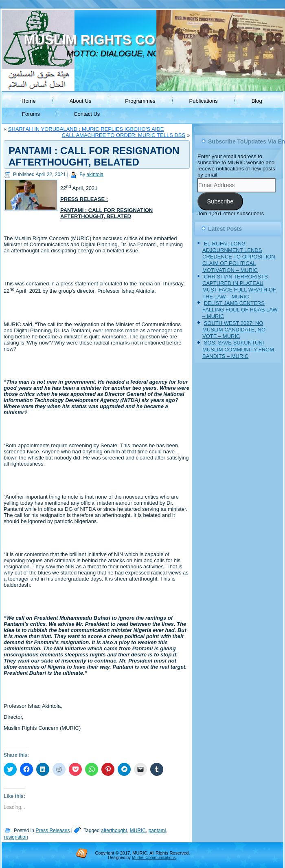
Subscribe (220, 201)
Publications (204, 101)
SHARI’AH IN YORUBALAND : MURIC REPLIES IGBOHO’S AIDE (86, 129)
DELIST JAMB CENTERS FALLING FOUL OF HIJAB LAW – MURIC (240, 310)
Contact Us (87, 114)
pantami (157, 830)
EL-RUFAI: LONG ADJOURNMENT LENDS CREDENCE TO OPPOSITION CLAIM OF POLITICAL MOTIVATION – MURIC (239, 257)
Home (29, 101)
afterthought (114, 830)
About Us (80, 101)
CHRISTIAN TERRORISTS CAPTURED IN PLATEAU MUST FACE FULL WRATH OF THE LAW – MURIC (239, 287)
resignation (16, 837)
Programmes (140, 101)
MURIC (138, 830)
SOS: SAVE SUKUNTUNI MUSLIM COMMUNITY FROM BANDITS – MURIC (238, 349)
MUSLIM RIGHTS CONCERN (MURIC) (141, 40)
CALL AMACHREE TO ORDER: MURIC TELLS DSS (124, 135)
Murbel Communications (154, 858)
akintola (95, 174)
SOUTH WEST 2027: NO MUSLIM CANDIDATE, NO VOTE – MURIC (234, 330)
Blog (257, 101)
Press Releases (53, 830)
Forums (31, 114)
